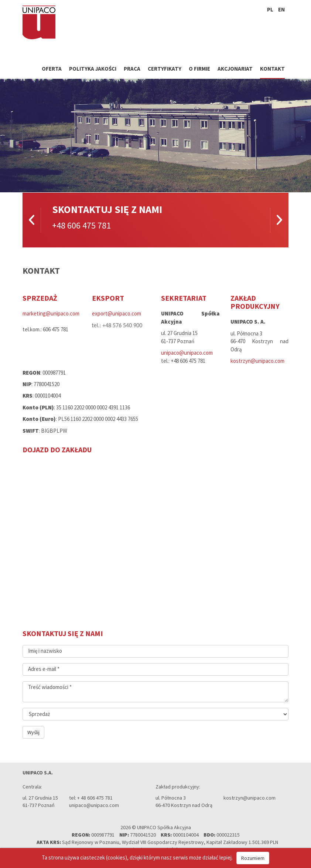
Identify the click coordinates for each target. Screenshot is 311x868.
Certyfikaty (165, 69)
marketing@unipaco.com (51, 313)
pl (270, 9)
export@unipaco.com (117, 313)
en (281, 9)
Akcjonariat (235, 69)
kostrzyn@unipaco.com (257, 361)
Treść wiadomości (50, 687)
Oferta (52, 69)
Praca (132, 69)
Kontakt (272, 69)
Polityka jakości (93, 69)
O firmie (199, 69)
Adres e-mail (44, 669)
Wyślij (33, 732)
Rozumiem (253, 858)
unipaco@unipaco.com (187, 353)
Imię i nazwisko (45, 651)
